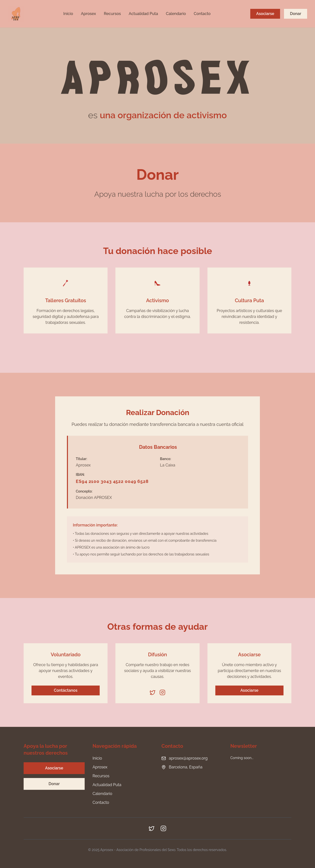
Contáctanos (66, 690)
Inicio (68, 14)
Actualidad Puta (143, 14)
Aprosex (88, 14)
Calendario (176, 14)
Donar (296, 14)
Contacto (202, 14)
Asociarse (265, 14)
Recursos (112, 14)
